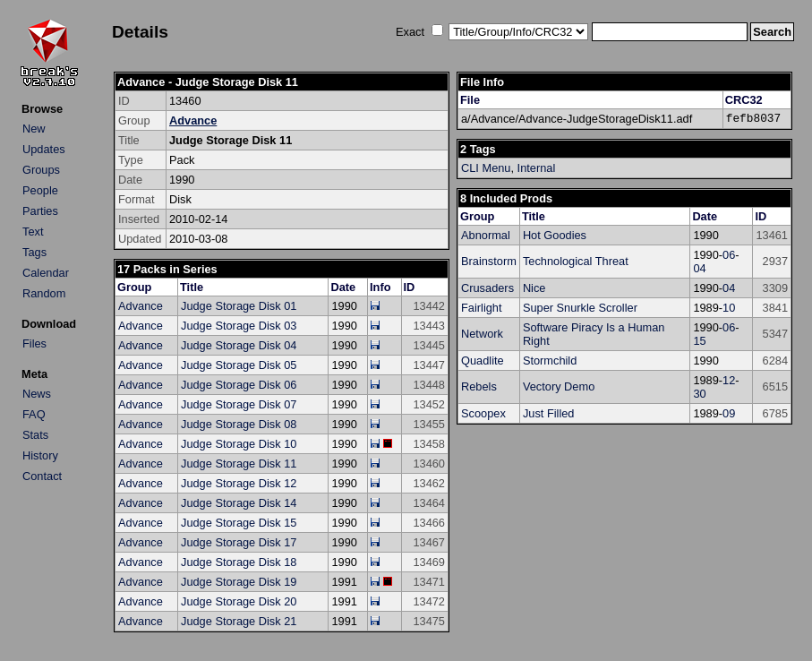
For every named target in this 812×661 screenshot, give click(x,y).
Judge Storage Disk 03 (239, 326)
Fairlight (482, 308)
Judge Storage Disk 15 (239, 523)
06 (729, 255)
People (40, 190)
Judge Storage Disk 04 (239, 345)
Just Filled (549, 413)
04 (699, 268)
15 (699, 341)
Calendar (46, 273)
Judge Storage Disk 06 (239, 385)
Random (44, 293)
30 (699, 394)
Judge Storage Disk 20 (239, 601)
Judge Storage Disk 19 (239, 582)
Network (482, 334)
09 (729, 413)
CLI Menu (486, 168)
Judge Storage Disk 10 (239, 444)
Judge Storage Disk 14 (239, 503)
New (34, 129)
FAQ (34, 414)
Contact (42, 476)
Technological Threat (576, 261)
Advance (193, 120)
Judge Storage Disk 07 (239, 404)
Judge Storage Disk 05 (239, 365)
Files (34, 343)
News (37, 394)
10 (729, 308)
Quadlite (483, 361)
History (40, 455)
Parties (40, 211)
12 (729, 380)
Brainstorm (489, 261)
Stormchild (550, 361)
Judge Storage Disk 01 (239, 306)
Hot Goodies (555, 235)
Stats (35, 435)
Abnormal (486, 235)
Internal (537, 168)
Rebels (479, 386)
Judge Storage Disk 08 (239, 424)
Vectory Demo (559, 386)
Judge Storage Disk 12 (239, 483)
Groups (41, 170)
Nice (534, 288)
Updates (44, 149)
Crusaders (487, 288)
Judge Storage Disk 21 (239, 621)
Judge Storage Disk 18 (239, 562)
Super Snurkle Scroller (580, 308)
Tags (34, 252)
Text (33, 232)
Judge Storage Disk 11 (239, 464)
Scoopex (483, 413)
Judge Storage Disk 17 (239, 542)
